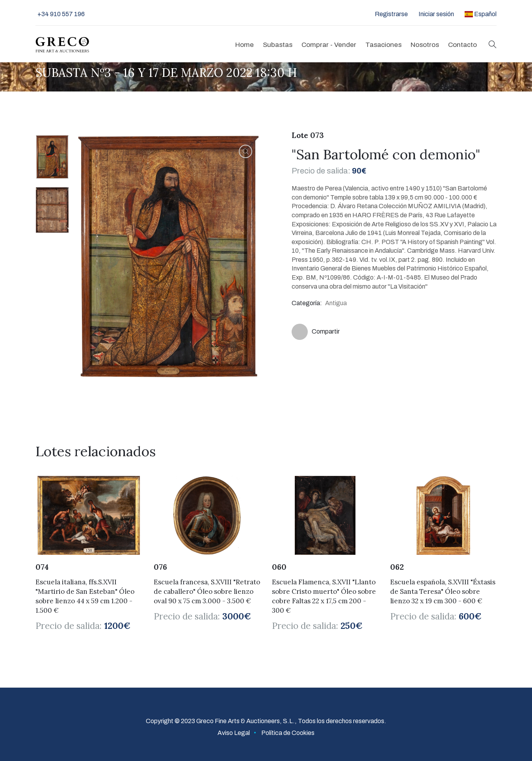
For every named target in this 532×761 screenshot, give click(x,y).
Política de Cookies (288, 733)
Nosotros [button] (425, 45)
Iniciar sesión (436, 14)
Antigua (336, 303)
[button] (493, 45)
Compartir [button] (316, 332)
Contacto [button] (462, 45)
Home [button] (245, 45)
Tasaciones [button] (383, 45)
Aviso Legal (234, 733)
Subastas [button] (278, 45)
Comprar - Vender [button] (329, 45)
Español (481, 14)
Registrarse (391, 14)
